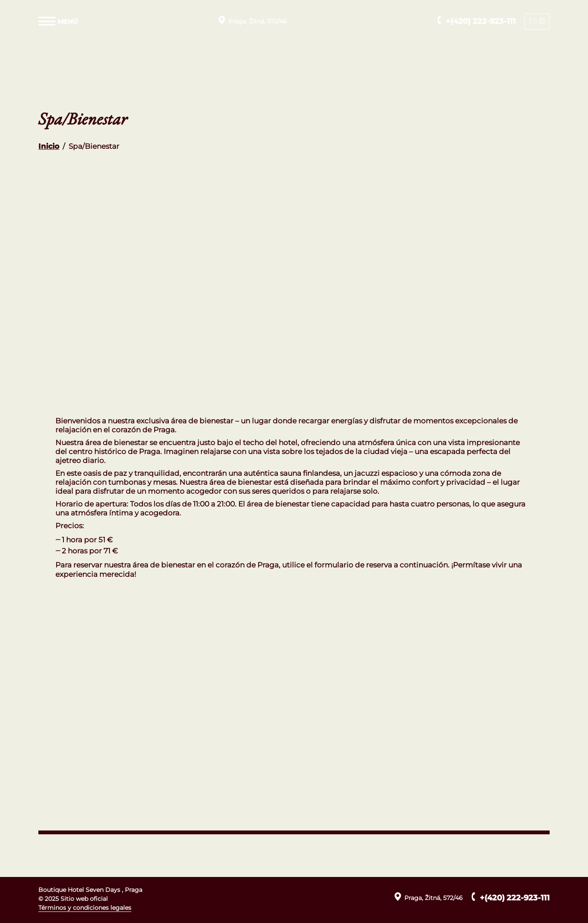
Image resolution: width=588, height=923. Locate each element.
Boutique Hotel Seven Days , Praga (90, 890)
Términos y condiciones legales (85, 908)
